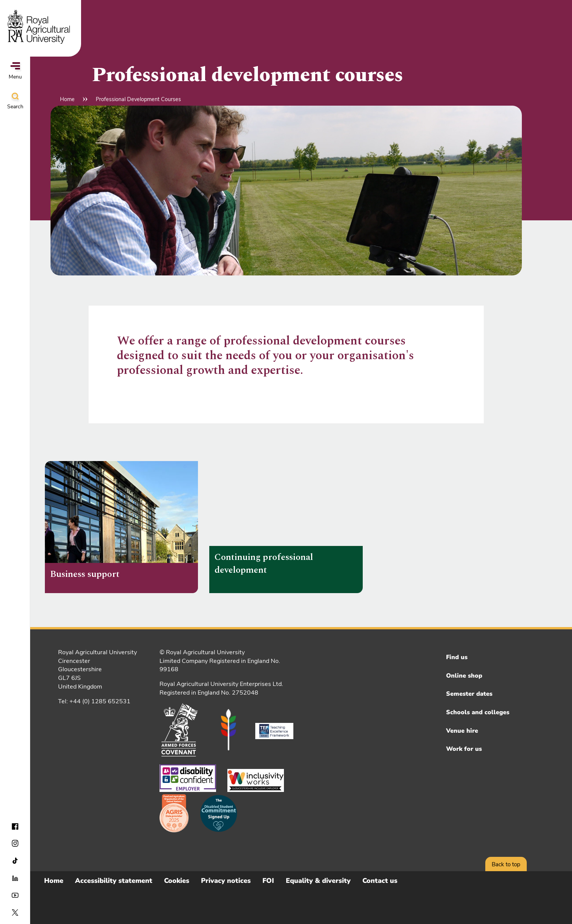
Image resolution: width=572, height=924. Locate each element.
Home (67, 99)
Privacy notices (226, 881)
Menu (15, 71)
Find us (457, 657)
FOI (268, 881)
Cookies (177, 881)
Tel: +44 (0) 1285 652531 (94, 701)
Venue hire (462, 731)
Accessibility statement (114, 881)
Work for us (464, 749)
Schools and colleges (478, 712)
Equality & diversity (318, 881)
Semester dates (469, 694)
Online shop (464, 676)
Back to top (506, 864)
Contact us (380, 881)
